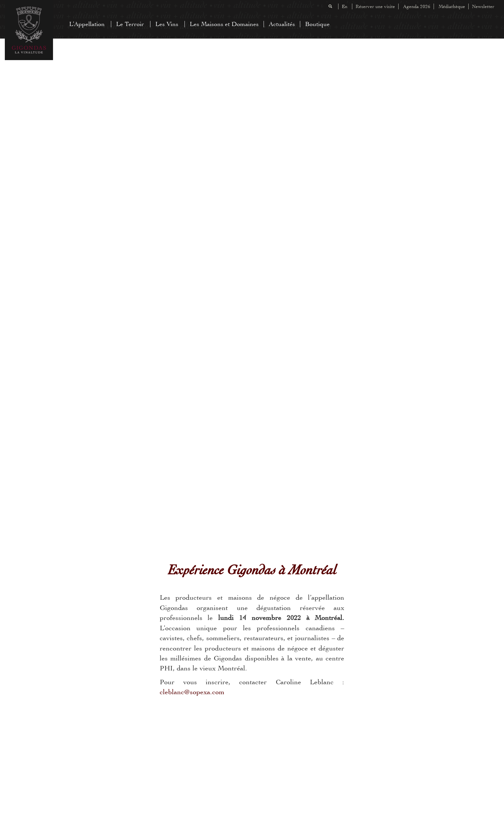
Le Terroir (130, 24)
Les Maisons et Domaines (224, 24)
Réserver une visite (375, 6)
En (345, 6)
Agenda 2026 (417, 6)
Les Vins (167, 24)
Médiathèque (452, 6)
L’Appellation (87, 24)
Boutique (317, 24)
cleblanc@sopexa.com (192, 692)
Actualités (282, 24)
